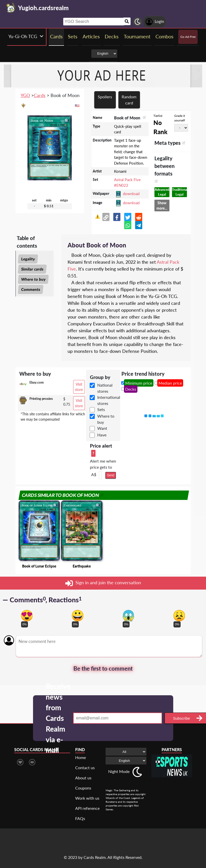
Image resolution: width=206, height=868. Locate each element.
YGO (25, 95)
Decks (131, 389)
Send (110, 475)
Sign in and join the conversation (103, 583)
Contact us (85, 768)
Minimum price (139, 383)
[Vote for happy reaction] (78, 616)
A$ (94, 474)
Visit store (79, 387)
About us (83, 778)
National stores (105, 388)
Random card (129, 100)
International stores (109, 400)
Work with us (87, 798)
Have (102, 435)
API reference (87, 808)
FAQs (80, 818)
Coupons (83, 788)
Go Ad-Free (188, 37)
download (131, 194)
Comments (31, 289)
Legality (28, 259)
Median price (170, 383)
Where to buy (33, 279)
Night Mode (119, 771)
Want (102, 428)
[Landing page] (11, 8)
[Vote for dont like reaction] (179, 616)
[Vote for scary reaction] (128, 616)
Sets (101, 409)
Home (81, 757)
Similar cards (32, 269)
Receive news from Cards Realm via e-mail (58, 718)
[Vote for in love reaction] (27, 616)
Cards (40, 95)
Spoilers (105, 97)
